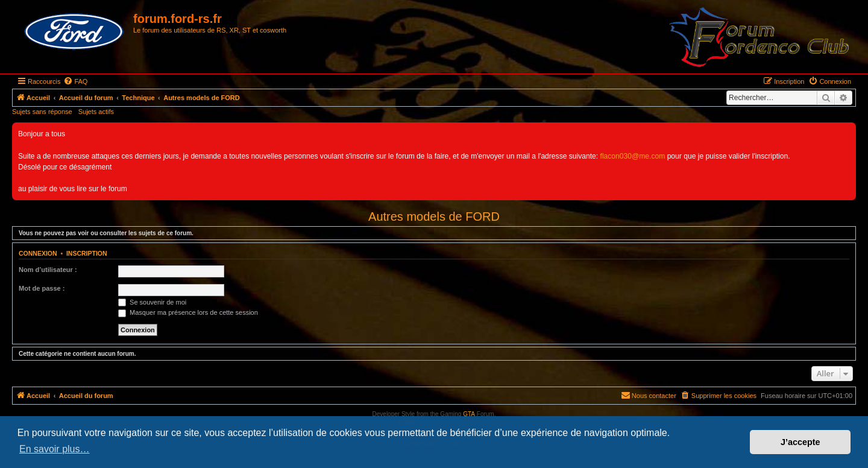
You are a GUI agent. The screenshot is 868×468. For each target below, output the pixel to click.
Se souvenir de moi (152, 302)
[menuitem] (75, 81)
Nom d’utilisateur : (48, 270)
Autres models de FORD (434, 217)
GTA (469, 414)
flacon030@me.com (633, 156)
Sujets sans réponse (42, 112)
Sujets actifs (96, 112)
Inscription (87, 253)
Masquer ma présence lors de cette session (188, 312)
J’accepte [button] (800, 442)
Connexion (38, 253)
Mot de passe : (42, 288)
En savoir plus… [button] (55, 449)
